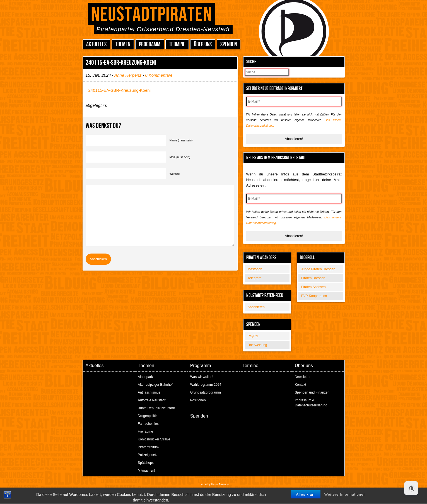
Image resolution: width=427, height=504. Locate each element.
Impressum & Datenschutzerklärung (311, 403)
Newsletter (303, 377)
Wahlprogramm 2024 (206, 385)
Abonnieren (256, 307)
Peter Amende (220, 484)
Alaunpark (145, 377)
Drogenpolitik (148, 416)
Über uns (203, 44)
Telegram (254, 278)
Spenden (229, 44)
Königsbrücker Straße (154, 439)
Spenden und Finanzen (312, 392)
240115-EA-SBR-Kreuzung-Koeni (120, 90)
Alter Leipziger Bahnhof (155, 385)
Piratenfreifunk (149, 447)
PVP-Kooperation (314, 296)
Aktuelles (96, 44)
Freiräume (145, 431)
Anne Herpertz (128, 75)
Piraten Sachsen (313, 287)
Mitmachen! (146, 471)
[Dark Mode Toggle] (411, 488)
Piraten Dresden (313, 278)
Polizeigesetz (148, 455)
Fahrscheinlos (148, 424)
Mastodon (255, 269)
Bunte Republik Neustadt (156, 408)
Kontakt (301, 385)
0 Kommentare (159, 75)
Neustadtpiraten (152, 15)
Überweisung (257, 345)
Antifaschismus (149, 392)
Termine (177, 44)
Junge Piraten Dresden (318, 269)
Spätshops (146, 463)
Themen (123, 44)
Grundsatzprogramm (206, 392)
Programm (150, 44)
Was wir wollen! (202, 377)
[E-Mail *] (294, 102)
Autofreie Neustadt (152, 400)
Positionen (198, 400)
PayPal (253, 336)
